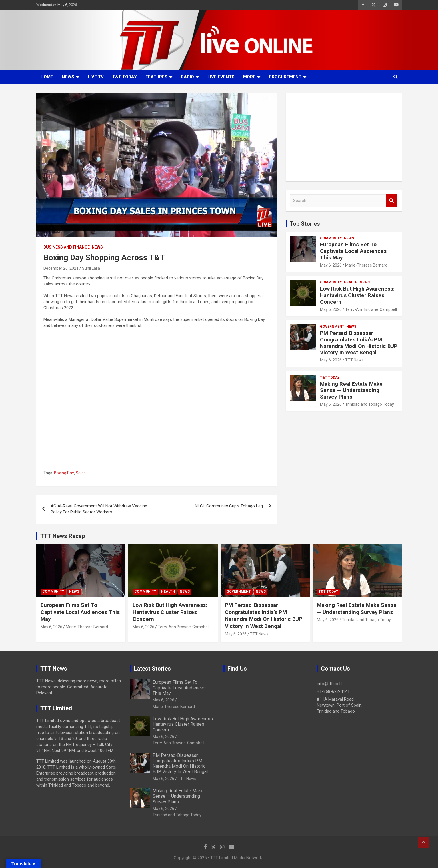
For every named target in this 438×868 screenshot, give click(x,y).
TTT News (354, 360)
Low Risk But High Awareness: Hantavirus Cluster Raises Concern (357, 295)
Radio (187, 77)
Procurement (285, 77)
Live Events (221, 77)
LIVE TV (96, 77)
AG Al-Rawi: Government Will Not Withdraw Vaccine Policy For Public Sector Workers (99, 509)
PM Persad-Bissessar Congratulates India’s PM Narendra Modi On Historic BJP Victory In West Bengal (359, 343)
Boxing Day (64, 473)
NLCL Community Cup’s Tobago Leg (229, 506)
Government (332, 327)
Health (351, 282)
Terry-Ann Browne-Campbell (371, 309)
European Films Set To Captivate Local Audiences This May (353, 251)
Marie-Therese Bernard (366, 265)
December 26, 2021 (61, 268)
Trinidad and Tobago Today (370, 404)
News (68, 77)
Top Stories (305, 224)
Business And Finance (67, 247)
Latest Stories (152, 669)
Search (392, 201)
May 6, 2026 (331, 265)
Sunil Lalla (91, 268)
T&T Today (125, 77)
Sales (81, 473)
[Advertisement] (344, 137)
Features (156, 77)
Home (47, 77)
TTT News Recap (63, 536)
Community (331, 238)
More (249, 77)
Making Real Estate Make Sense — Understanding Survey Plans (351, 390)
